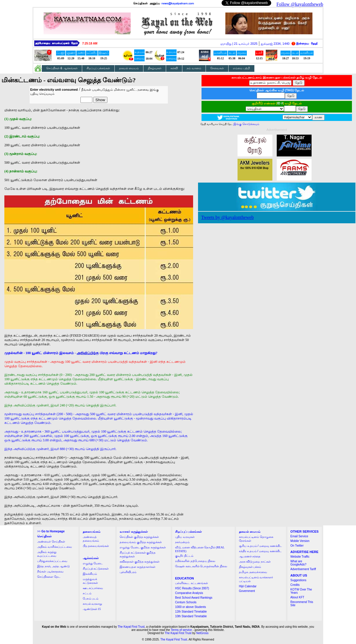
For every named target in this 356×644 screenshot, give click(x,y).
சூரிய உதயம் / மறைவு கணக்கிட (260, 546)
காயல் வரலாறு (92, 604)
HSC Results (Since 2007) (192, 588)
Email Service (299, 536)
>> (51, 531)
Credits (295, 585)
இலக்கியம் (90, 574)
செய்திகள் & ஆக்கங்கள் (62, 68)
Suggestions (298, 580)
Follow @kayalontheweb (300, 4)
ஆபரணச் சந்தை (250, 556)
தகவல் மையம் (129, 68)
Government (247, 591)
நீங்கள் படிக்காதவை (50, 571)
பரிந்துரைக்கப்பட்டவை (52, 561)
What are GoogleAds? (298, 563)
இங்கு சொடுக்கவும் (246, 124)
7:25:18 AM (90, 43)
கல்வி (174, 68)
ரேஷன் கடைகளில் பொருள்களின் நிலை (201, 566)
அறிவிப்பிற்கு (88, 353)
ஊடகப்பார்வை (93, 588)
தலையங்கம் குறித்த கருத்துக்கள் (141, 542)
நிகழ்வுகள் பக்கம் (250, 567)
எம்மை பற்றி (241, 68)
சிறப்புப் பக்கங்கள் (98, 68)
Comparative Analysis (189, 593)
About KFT (297, 597)
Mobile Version (300, 541)
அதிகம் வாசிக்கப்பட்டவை (55, 547)
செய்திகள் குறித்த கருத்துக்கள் (139, 537)
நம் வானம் (194, 68)
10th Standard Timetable (191, 616)
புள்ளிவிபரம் (128, 572)
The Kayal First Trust (131, 627)
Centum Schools (186, 602)
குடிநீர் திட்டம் (184, 556)
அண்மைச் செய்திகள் (51, 542)
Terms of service (181, 630)
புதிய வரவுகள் (185, 537)
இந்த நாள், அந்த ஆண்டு (53, 566)
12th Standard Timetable (191, 612)
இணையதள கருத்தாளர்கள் (137, 567)
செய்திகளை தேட (49, 577)
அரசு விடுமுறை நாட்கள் (255, 562)
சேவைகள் (217, 68)
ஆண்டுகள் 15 (92, 609)
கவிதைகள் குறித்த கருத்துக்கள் (140, 562)
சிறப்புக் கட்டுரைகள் (96, 569)
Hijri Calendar (248, 586)
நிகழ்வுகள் (155, 68)
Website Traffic (300, 557)
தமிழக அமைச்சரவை (253, 572)
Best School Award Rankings (194, 598)
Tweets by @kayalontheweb (228, 217)
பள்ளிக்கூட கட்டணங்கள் (192, 583)
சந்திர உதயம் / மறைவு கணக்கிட (260, 551)
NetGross (202, 633)
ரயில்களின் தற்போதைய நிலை (195, 561)
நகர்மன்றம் (182, 542)
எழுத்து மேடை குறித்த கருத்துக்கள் (143, 547)
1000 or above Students (190, 607)
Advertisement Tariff (303, 569)
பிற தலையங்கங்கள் (96, 546)
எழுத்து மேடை (93, 563)
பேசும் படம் (91, 598)
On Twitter (297, 546)
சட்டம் (87, 593)
